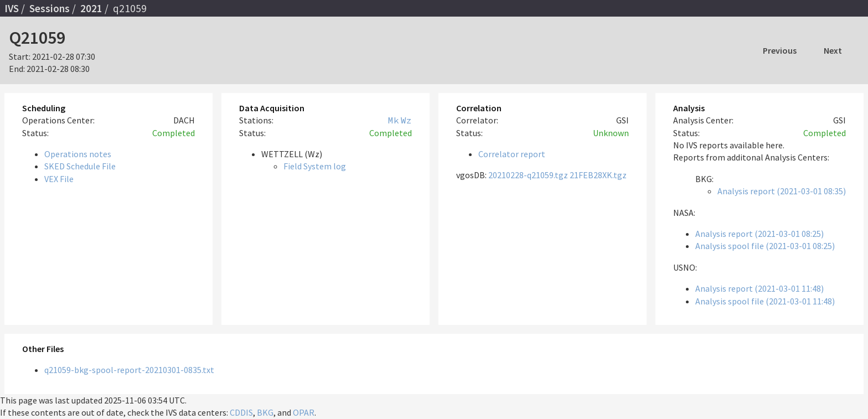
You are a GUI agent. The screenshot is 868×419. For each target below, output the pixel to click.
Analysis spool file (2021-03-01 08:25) (765, 246)
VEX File (59, 179)
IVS (12, 8)
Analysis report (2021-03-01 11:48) (759, 288)
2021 (91, 8)
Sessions (50, 8)
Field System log (315, 166)
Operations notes (78, 154)
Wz (406, 120)
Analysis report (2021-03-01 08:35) (782, 191)
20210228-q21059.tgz (528, 175)
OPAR (304, 412)
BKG (265, 412)
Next (833, 50)
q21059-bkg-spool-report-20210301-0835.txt (129, 370)
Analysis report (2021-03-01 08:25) (759, 234)
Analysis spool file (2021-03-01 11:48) (765, 301)
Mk (394, 120)
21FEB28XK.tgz (598, 175)
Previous (780, 50)
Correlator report (512, 154)
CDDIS (241, 412)
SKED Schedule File (80, 166)
